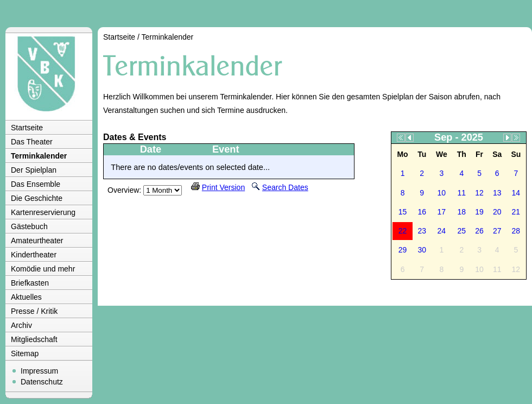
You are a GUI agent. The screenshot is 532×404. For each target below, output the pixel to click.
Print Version (223, 187)
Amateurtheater (37, 241)
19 (479, 212)
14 (516, 193)
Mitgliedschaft (34, 339)
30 (422, 250)
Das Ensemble (36, 184)
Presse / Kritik (34, 311)
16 (422, 212)
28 (516, 231)
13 (497, 193)
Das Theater (32, 142)
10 (442, 193)
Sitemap (25, 353)
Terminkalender (39, 156)
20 (497, 212)
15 (403, 212)
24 (442, 231)
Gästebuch (29, 226)
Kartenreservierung (43, 212)
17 (442, 212)
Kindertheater (34, 255)
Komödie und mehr (43, 269)
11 (462, 193)
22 (403, 231)
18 (462, 212)
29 (403, 250)
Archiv (21, 325)
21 (516, 212)
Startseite (27, 128)
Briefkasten (30, 283)
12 (479, 193)
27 (497, 231)
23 (422, 231)
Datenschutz (42, 382)
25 (462, 231)
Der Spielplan (34, 170)
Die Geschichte (37, 198)
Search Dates (285, 187)
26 (479, 231)
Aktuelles (26, 297)
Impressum (39, 371)
